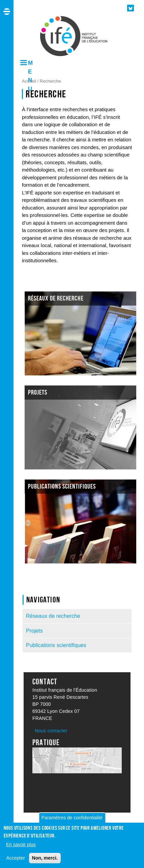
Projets (34, 631)
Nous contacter (51, 731)
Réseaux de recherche (53, 616)
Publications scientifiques (56, 645)
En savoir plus (21, 848)
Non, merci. (45, 861)
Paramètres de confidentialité (72, 821)
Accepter (16, 861)
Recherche (50, 81)
